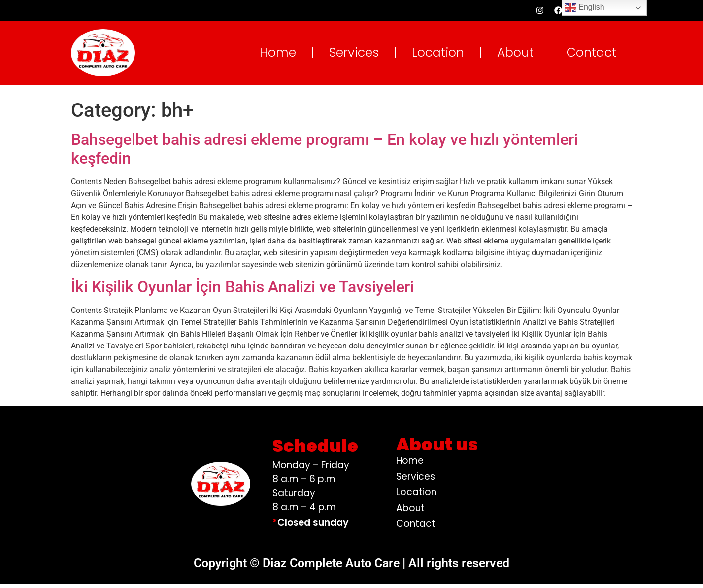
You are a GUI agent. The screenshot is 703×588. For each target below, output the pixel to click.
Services (354, 56)
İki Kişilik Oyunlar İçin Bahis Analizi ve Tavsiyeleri (242, 291)
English (585, 8)
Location (438, 56)
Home (278, 56)
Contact (591, 56)
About (515, 56)
